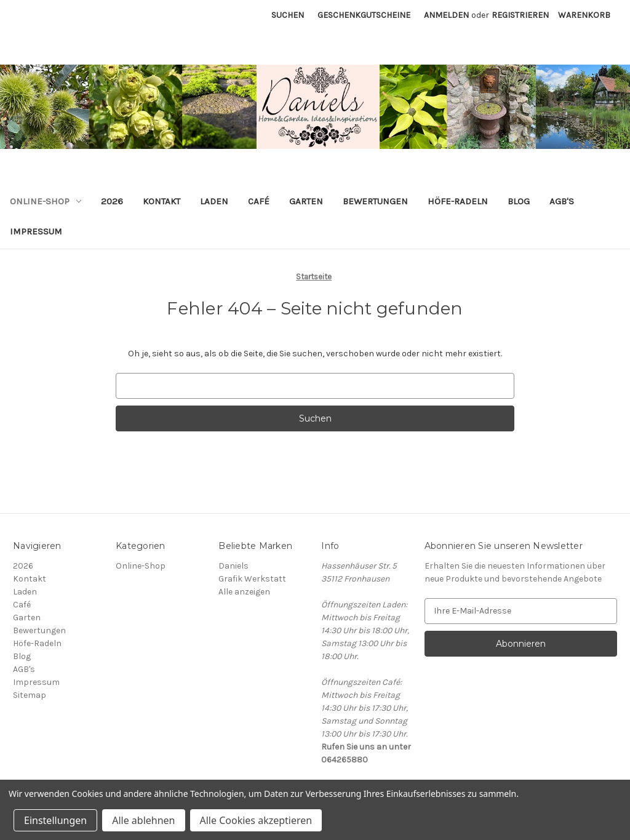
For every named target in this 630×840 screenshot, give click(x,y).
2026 (112, 201)
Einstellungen (55, 820)
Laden (214, 201)
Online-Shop (46, 201)
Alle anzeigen (244, 592)
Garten (306, 201)
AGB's (562, 201)
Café (259, 201)
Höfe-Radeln (458, 201)
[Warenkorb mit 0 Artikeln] (584, 15)
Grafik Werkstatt (252, 579)
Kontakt (161, 201)
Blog (519, 201)
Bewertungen (375, 201)
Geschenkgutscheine (364, 15)
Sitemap (30, 695)
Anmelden (446, 15)
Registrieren (520, 15)
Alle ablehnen (143, 820)
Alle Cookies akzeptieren (256, 820)
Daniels (233, 566)
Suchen (288, 15)
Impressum (36, 231)
